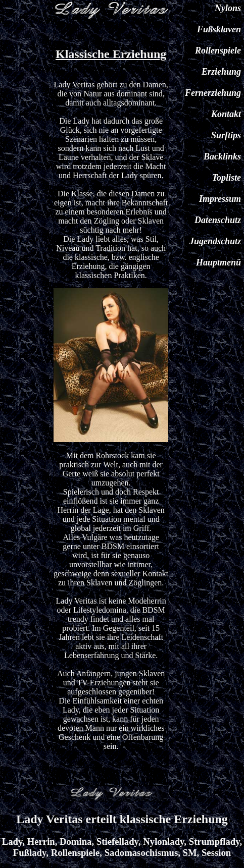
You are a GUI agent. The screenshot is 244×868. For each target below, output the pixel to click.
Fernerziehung (213, 93)
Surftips (226, 135)
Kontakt (226, 114)
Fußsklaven (219, 29)
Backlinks (222, 156)
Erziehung (221, 72)
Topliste (227, 178)
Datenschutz (218, 220)
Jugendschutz (215, 241)
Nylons (228, 8)
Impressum (220, 199)
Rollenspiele (218, 50)
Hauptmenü (218, 262)
